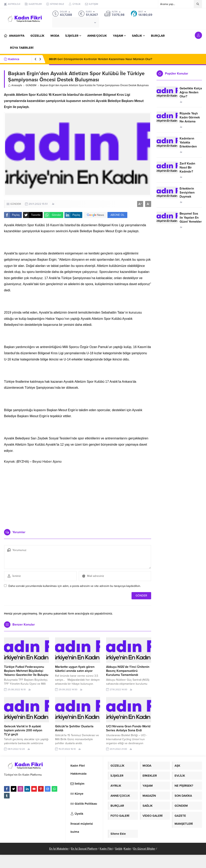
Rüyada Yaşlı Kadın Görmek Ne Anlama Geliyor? (190, 119)
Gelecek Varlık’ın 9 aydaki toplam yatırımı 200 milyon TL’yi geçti (23, 730)
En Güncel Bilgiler (144, 849)
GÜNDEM (31, 85)
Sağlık (119, 849)
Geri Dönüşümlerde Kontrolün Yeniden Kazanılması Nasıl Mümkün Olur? (101, 59)
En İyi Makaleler (59, 849)
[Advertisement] (78, 495)
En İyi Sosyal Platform (84, 849)
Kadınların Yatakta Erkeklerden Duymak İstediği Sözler (190, 146)
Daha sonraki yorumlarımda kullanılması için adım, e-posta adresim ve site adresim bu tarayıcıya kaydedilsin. (75, 586)
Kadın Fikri (106, 849)
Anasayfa (15, 85)
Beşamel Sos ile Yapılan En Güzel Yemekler (191, 218)
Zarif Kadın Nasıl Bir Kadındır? (187, 168)
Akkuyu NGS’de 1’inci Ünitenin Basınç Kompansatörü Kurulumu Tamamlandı (128, 671)
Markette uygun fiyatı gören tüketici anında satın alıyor (75, 669)
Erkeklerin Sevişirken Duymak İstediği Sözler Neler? (190, 197)
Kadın (127, 849)
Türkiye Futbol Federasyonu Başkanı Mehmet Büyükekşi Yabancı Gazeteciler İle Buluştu (26, 671)
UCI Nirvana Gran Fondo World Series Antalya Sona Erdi (128, 728)
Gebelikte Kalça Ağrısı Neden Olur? (191, 92)
